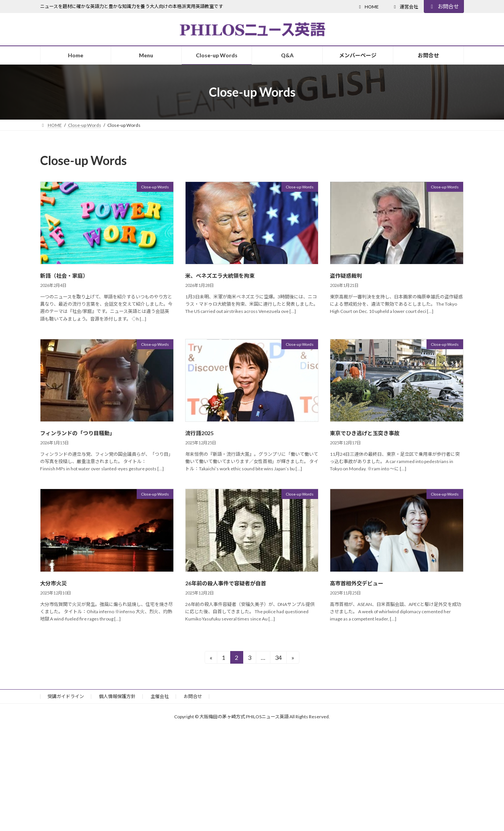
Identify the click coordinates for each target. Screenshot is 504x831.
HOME (368, 7)
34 (278, 658)
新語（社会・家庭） (64, 276)
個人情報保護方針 (117, 696)
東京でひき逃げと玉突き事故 (365, 433)
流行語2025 (199, 433)
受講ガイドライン (66, 696)
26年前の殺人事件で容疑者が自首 (226, 583)
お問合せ (444, 6)
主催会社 (160, 696)
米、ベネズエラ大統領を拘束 (220, 276)
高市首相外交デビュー (357, 583)
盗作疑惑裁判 (346, 276)
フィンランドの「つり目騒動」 (78, 433)
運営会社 (405, 7)
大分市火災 (53, 583)
